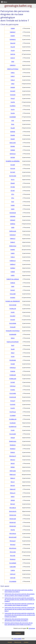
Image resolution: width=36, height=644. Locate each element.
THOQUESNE (13, 305)
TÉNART (13, 183)
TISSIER (13, 364)
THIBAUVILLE (13, 246)
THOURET (13, 316)
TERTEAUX (13, 154)
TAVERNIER (13, 117)
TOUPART (13, 404)
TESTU (13, 180)
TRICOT (13, 482)
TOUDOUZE (13, 397)
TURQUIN (13, 578)
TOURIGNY (13, 423)
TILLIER (13, 349)
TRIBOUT (13, 478)
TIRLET (13, 353)
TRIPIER (13, 500)
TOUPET (13, 408)
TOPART (13, 382)
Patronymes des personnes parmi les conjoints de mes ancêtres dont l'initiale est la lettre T (19, 604)
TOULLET (13, 401)
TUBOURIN (13, 567)
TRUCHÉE (13, 556)
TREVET (13, 463)
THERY (13, 209)
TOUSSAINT (13, 434)
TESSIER (13, 165)
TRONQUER (13, 519)
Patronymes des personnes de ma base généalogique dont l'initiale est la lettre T (16, 620)
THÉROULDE (13, 231)
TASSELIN (13, 95)
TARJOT (13, 76)
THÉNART (13, 220)
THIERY (13, 253)
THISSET (13, 290)
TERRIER (13, 150)
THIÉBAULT (13, 261)
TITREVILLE (13, 368)
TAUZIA (13, 113)
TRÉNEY (13, 467)
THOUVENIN (13, 323)
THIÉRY (13, 275)
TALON (13, 50)
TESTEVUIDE (13, 176)
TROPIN (13, 530)
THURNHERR (13, 334)
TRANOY (13, 452)
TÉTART (13, 191)
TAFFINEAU (13, 39)
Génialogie (32, 628)
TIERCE (13, 338)
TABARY (13, 36)
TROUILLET (13, 541)
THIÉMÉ (13, 272)
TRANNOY (13, 449)
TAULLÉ (13, 98)
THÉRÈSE (13, 224)
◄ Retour (18, 633)
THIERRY (13, 250)
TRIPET (13, 497)
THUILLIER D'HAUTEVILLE (13, 331)
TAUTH (13, 109)
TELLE (13, 124)
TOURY (13, 430)
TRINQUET (13, 489)
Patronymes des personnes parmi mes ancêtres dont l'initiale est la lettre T (19, 591)
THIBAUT (13, 242)
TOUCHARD (13, 393)
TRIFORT (13, 486)
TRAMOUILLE (13, 441)
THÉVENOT (13, 235)
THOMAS (13, 298)
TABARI (13, 28)
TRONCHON (13, 515)
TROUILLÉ (13, 545)
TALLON (13, 47)
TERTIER (13, 157)
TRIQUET (13, 504)
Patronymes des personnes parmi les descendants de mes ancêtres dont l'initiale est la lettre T (20, 595)
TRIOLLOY (13, 493)
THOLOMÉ (13, 294)
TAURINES (13, 106)
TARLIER (13, 87)
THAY (13, 202)
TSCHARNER (13, 563)
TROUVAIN (13, 552)
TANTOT (13, 58)
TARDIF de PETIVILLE (13, 69)
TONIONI (13, 371)
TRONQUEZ (13, 526)
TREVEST (13, 460)
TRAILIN (13, 438)
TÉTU (13, 194)
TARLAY (13, 80)
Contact (26, 642)
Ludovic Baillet (17, 639)
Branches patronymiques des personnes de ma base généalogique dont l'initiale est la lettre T (19, 624)
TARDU (13, 73)
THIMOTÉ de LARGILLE (13, 279)
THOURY (13, 320)
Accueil (10, 642)
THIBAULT (13, 239)
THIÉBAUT (13, 264)
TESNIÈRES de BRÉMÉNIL (13, 161)
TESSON (13, 168)
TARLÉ (13, 84)
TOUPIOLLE (13, 412)
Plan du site (18, 642)
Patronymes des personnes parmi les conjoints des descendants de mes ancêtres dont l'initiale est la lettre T (20, 609)
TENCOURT (13, 143)
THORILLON (13, 309)
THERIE (13, 205)
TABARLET (13, 32)
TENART (13, 139)
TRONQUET (13, 522)
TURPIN (13, 570)
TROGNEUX (13, 508)
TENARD (13, 135)
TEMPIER (13, 132)
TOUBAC (13, 390)
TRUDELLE (13, 559)
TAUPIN (13, 102)
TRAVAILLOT (13, 456)
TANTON (13, 54)
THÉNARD (13, 216)
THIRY (13, 286)
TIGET (13, 345)
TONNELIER (13, 375)
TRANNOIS (13, 445)
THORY (13, 312)
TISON (13, 357)
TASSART (13, 91)
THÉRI (13, 227)
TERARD (13, 146)
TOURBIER (13, 415)
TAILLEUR (13, 43)
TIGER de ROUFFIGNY (13, 342)
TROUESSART (13, 537)
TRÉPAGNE (13, 471)
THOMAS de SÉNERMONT (13, 301)
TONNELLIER (13, 379)
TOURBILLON (13, 419)
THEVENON (13, 213)
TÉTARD (13, 187)
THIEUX (13, 257)
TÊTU (13, 198)
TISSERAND (13, 360)
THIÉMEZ (13, 268)
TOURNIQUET (13, 427)
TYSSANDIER (13, 581)
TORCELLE (13, 386)
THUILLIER (13, 327)
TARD (13, 62)
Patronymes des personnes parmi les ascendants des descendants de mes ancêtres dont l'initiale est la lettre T (20, 600)
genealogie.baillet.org (18, 6)
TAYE (13, 121)
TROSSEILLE (13, 533)
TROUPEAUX (13, 548)
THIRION (13, 283)
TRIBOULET (13, 474)
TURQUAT (13, 574)
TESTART (13, 172)
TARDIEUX (13, 65)
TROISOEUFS (13, 511)
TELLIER (13, 128)
